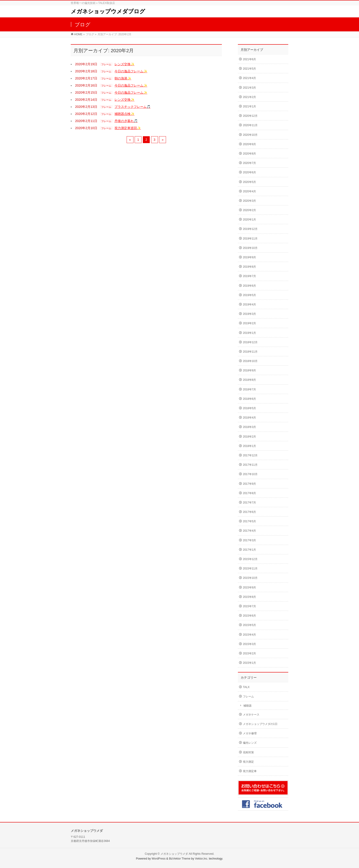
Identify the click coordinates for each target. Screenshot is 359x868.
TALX (246, 687)
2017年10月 (250, 474)
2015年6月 (249, 616)
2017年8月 (249, 493)
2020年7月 (249, 163)
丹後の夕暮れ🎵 (126, 121)
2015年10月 (250, 578)
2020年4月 (249, 191)
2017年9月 (249, 484)
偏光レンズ (250, 743)
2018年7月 (249, 389)
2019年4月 (249, 305)
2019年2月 (249, 323)
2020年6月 (249, 172)
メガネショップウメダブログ (108, 11)
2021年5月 (249, 69)
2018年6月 (249, 399)
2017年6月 (249, 512)
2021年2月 (249, 97)
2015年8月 (249, 597)
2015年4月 (249, 635)
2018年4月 (249, 418)
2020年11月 (250, 125)
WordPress (159, 859)
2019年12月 (250, 229)
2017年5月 (249, 521)
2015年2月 (249, 653)
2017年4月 (249, 531)
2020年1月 (249, 220)
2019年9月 (249, 257)
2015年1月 (249, 663)
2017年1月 (249, 550)
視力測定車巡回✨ (128, 128)
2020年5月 (249, 182)
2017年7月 (249, 503)
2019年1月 (249, 333)
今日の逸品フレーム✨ (131, 71)
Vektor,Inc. (201, 859)
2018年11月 (250, 352)
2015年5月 (249, 625)
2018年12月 (250, 342)
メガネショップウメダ (174, 854)
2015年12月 (250, 559)
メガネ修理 (250, 733)
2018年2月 (249, 437)
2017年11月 (250, 465)
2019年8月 (249, 267)
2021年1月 (249, 106)
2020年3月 (249, 201)
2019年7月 (249, 276)
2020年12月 (250, 116)
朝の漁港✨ (123, 78)
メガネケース (251, 715)
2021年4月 (249, 78)
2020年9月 (249, 144)
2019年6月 (249, 286)
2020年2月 (249, 210)
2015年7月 (249, 606)
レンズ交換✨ (124, 64)
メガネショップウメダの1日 (260, 724)
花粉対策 (248, 752)
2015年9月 (249, 588)
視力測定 (248, 762)
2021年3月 (249, 88)
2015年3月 (249, 644)
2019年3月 (249, 314)
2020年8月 (249, 154)
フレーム (106, 64)
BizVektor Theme (180, 859)
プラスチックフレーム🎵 (132, 107)
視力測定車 (250, 771)
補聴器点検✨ (124, 114)
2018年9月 (249, 370)
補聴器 (247, 706)
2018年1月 (249, 446)
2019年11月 (250, 239)
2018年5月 (249, 408)
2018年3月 (249, 427)
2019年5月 (249, 295)
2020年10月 (250, 135)
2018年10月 (250, 361)
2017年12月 (250, 455)
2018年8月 (249, 380)
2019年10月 (250, 248)
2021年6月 (249, 59)
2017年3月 (249, 540)
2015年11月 (250, 569)
